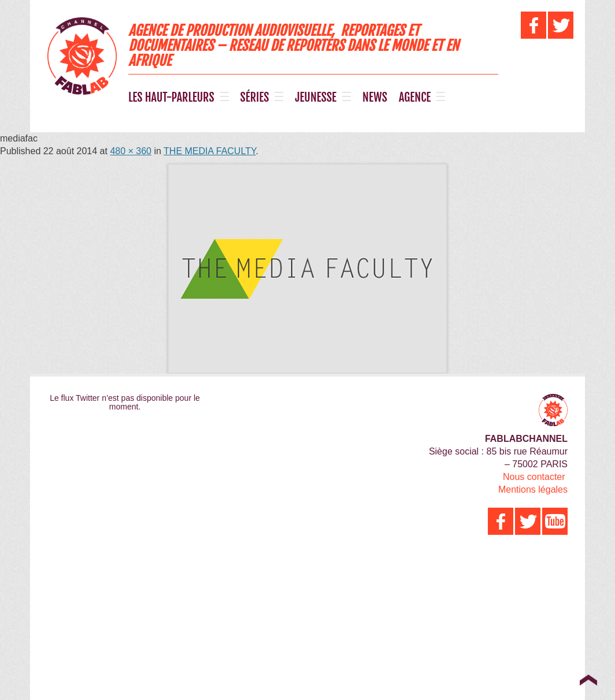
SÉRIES (255, 98)
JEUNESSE (316, 98)
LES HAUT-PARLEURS (171, 98)
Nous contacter (534, 477)
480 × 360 (131, 151)
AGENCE (415, 98)
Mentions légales (533, 489)
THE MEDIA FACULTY (210, 151)
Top (588, 680)
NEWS (375, 98)
